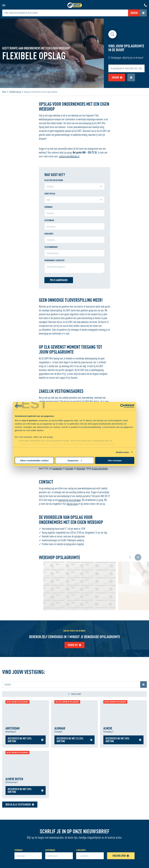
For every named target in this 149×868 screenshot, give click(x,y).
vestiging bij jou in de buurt (70, 500)
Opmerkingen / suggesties (54, 260)
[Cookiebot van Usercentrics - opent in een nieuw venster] (122, 406)
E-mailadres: (81, 850)
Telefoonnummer (51, 247)
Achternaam (49, 220)
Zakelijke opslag (15, 92)
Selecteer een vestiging (54, 180)
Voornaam (48, 207)
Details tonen (122, 452)
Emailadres (49, 234)
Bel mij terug (72, 504)
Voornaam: (19, 850)
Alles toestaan (115, 460)
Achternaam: (50, 850)
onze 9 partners (30, 420)
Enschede (69, 468)
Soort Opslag (50, 194)
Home (4, 92)
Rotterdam (81, 468)
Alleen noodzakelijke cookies (34, 460)
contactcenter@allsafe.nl (69, 156)
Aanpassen (75, 460)
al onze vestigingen (100, 468)
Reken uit (75, 645)
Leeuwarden (57, 468)
